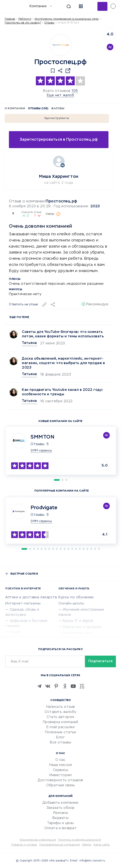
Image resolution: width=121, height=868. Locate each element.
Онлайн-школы (71, 604)
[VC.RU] (82, 686)
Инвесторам (60, 775)
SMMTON (42, 437)
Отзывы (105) (38, 109)
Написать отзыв (61, 707)
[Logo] (60, 45)
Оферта (87, 845)
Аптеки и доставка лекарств (31, 597)
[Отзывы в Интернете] (10, 6)
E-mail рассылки (61, 727)
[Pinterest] (56, 686)
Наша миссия (61, 765)
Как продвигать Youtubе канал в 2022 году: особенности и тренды (63, 392)
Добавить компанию (61, 803)
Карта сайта (102, 845)
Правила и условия (24, 845)
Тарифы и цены (60, 823)
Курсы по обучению (76, 597)
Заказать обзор (61, 808)
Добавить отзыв (102, 6)
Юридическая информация (38, 840)
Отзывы (37, 444)
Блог (60, 738)
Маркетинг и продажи (82, 627)
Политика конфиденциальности (80, 840)
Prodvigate (44, 508)
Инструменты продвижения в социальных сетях (67, 19)
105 (75, 91)
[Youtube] (73, 686)
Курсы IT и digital (78, 621)
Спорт (15, 632)
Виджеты (61, 818)
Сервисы (61, 770)
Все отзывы (60, 743)
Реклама (61, 813)
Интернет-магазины (23, 604)
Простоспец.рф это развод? (23, 23)
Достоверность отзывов (60, 780)
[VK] (48, 686)
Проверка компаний (61, 722)
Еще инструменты (57, 118)
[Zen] (65, 686)
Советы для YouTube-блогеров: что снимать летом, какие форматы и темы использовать (63, 334)
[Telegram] (39, 686)
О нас (60, 760)
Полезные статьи (61, 732)
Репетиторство (77, 633)
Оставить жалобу (60, 712)
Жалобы (58, 109)
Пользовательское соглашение (60, 845)
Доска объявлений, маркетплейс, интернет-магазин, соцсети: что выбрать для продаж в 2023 (63, 363)
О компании (15, 109)
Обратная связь (60, 785)
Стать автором (60, 717)
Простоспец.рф (61, 201)
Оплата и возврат (60, 828)
